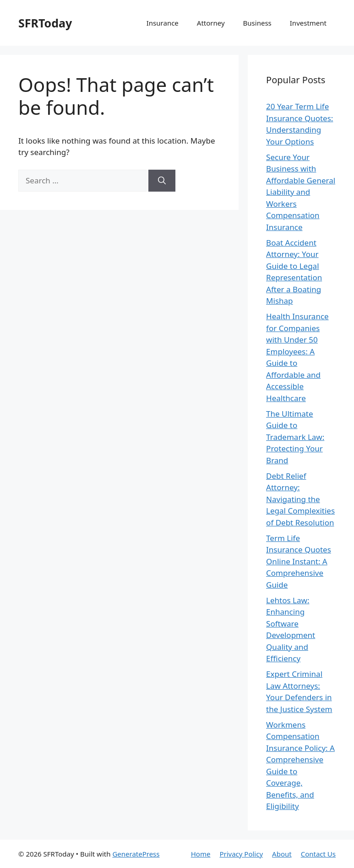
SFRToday (45, 23)
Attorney (211, 23)
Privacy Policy (241, 854)
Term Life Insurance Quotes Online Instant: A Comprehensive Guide (299, 561)
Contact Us (318, 854)
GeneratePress (136, 854)
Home (201, 854)
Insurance (163, 23)
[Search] (162, 181)
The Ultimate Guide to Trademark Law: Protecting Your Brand (295, 437)
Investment (308, 23)
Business (257, 23)
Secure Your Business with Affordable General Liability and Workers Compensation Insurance (301, 192)
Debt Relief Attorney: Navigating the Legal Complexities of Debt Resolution (300, 499)
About (282, 854)
